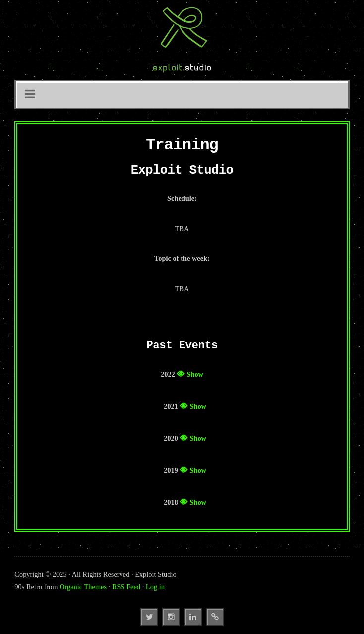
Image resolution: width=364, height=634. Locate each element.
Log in (155, 587)
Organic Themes (83, 587)
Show (195, 374)
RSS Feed (126, 587)
